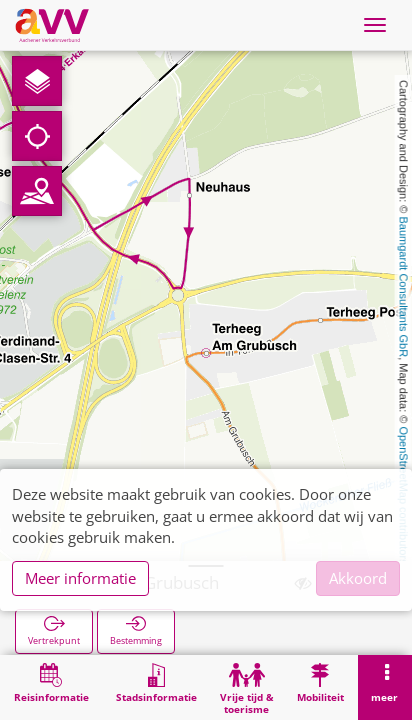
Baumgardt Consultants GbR (404, 287)
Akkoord (358, 578)
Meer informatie (80, 578)
